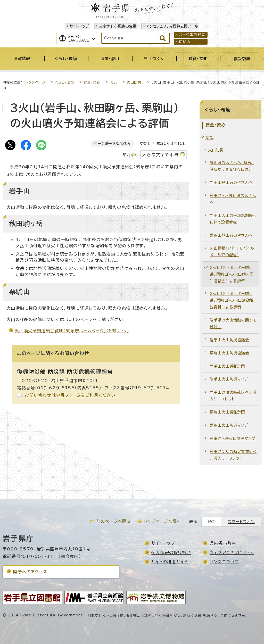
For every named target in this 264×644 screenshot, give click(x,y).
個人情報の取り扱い (171, 552)
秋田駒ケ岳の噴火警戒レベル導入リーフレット (233, 455)
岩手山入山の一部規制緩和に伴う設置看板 (233, 219)
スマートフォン (241, 522)
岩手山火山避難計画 (228, 366)
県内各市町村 (223, 543)
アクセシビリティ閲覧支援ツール (172, 26)
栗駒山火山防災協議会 (229, 353)
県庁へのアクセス (30, 572)
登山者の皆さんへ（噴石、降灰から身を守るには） (232, 166)
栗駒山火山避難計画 (228, 412)
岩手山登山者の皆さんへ (231, 182)
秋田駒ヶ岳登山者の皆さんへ (233, 199)
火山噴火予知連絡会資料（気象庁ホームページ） (72, 331)
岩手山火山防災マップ (229, 379)
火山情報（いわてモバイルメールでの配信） (232, 251)
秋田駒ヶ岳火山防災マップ (233, 438)
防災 (113, 82)
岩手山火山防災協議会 (229, 340)
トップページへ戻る (163, 521)
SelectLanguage (79, 38)
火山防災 (134, 82)
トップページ (35, 82)
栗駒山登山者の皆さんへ (231, 235)
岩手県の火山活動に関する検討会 (233, 323)
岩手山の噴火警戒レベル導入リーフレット (233, 396)
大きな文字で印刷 (160, 155)
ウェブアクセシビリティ (232, 552)
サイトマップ (79, 26)
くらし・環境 (65, 82)
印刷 (127, 155)
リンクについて (224, 562)
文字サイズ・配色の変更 (118, 26)
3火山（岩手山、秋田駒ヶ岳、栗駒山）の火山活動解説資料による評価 (232, 300)
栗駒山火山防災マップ (229, 425)
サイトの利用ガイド (170, 562)
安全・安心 (92, 82)
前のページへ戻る (113, 521)
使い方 (185, 42)
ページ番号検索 (192, 35)
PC (211, 522)
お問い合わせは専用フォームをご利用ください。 (72, 395)
